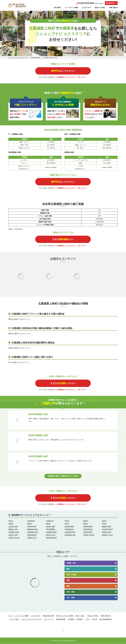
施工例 (95, 619)
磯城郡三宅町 (13, 529)
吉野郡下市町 (13, 535)
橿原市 (86, 521)
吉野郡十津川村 (89, 535)
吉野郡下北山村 (107, 535)
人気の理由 (57, 8)
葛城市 (86, 524)
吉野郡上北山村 (14, 538)
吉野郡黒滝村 (32, 535)
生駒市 (48, 524)
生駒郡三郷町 (50, 527)
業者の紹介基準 (48, 616)
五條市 (11, 524)
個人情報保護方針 (106, 619)
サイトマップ (49, 619)
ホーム (11, 616)
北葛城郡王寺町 (33, 532)
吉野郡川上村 (32, 538)
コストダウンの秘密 (71, 8)
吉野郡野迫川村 (70, 535)
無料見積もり (111, 3)
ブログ (88, 619)
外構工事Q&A (114, 8)
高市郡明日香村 (107, 529)
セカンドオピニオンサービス (31, 619)
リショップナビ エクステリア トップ (18, 58)
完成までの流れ (100, 8)
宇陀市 (104, 524)
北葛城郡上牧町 (14, 532)
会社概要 (71, 619)
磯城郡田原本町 (33, 529)
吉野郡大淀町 (107, 532)
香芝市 (67, 524)
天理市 (67, 521)
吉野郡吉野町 (88, 532)
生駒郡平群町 (32, 527)
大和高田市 (31, 521)
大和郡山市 (50, 521)
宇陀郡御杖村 (69, 529)
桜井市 (104, 521)
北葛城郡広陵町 (51, 532)
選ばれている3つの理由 (65, 616)
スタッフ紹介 (14, 619)
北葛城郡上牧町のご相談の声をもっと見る (63, 476)
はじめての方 (86, 8)
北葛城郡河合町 (70, 532)
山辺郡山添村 (13, 527)
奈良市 (11, 521)
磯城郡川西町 (107, 527)
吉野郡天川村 (50, 535)
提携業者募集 (61, 619)
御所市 (29, 524)
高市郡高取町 (88, 529)
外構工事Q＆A (106, 616)
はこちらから (63, 71)
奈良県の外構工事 (36, 58)
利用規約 (80, 619)
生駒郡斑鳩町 (69, 527)
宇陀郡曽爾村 (50, 529)
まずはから (63, 239)
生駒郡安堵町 (88, 527)
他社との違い (80, 616)
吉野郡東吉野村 (51, 538)
